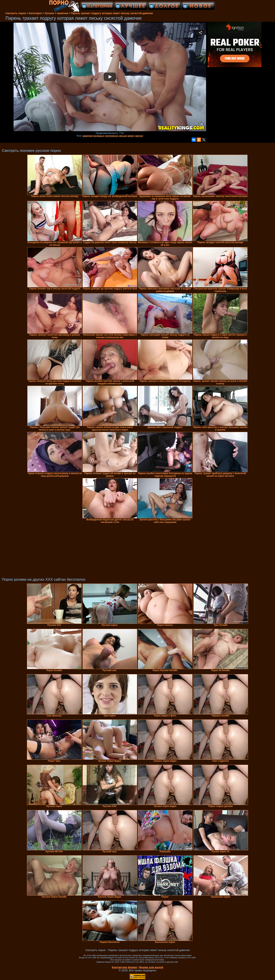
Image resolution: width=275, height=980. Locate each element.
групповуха (111, 136)
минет (131, 136)
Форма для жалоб (151, 967)
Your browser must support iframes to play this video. (110, 77)
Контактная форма (124, 967)
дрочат (139, 136)
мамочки (88, 136)
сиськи (123, 136)
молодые (99, 136)
